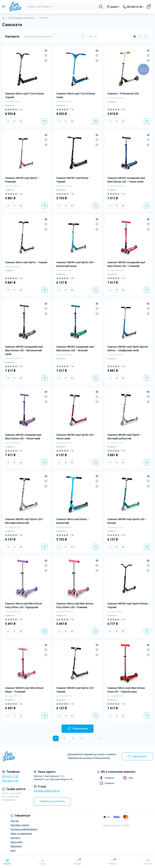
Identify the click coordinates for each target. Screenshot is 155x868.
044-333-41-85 (10, 781)
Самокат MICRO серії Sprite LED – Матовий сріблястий (25, 521)
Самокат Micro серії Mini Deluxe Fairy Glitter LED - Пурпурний (24, 605)
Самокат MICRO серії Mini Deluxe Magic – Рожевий (24, 690)
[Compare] (46, 60)
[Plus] (21, 121)
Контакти (15, 838)
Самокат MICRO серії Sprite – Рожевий (22, 180)
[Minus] (8, 121)
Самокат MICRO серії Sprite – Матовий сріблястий (124, 437)
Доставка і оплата (20, 825)
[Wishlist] (46, 55)
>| (99, 738)
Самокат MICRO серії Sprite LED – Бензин (127, 521)
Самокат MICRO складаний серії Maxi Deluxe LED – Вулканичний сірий (24, 350)
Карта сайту (17, 842)
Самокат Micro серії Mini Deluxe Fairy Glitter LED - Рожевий (75, 605)
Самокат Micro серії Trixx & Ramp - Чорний (25, 95)
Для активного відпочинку (21, 18)
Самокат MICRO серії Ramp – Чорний (73, 180)
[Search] (101, 7)
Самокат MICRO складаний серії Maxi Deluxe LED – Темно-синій (126, 180)
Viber (128, 778)
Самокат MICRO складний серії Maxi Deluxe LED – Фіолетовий (23, 437)
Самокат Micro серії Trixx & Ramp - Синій (76, 95)
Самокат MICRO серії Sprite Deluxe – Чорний (129, 605)
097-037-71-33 (10, 776)
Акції (13, 851)
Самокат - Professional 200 (123, 94)
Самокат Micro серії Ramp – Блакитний (73, 521)
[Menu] (4, 7)
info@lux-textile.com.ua (47, 791)
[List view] (140, 37)
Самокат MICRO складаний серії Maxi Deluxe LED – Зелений (75, 349)
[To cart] (45, 121)
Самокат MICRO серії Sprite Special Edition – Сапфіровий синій (128, 349)
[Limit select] (92, 37)
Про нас (15, 821)
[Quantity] (14, 121)
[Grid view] (135, 37)
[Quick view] (46, 50)
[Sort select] (54, 37)
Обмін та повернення (21, 834)
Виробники (16, 846)
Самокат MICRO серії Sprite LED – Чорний (76, 690)
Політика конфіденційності (24, 829)
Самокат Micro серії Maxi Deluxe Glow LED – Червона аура (126, 690)
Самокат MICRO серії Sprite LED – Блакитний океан (76, 264)
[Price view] (146, 37)
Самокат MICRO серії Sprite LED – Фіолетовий (76, 437)
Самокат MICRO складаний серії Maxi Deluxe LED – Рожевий (126, 264)
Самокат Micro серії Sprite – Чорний (26, 262)
